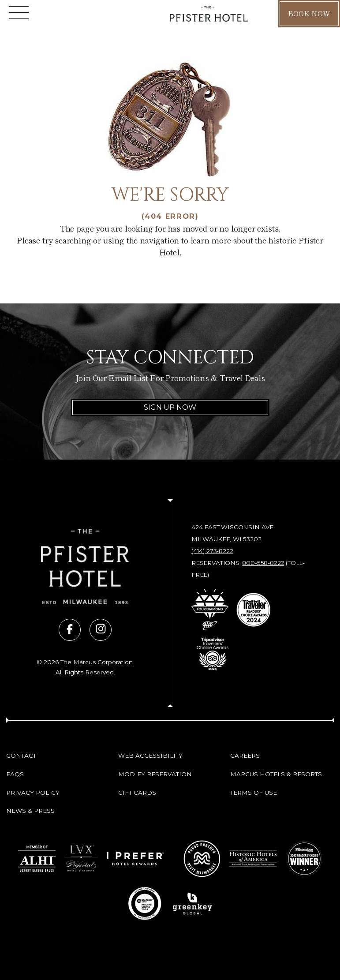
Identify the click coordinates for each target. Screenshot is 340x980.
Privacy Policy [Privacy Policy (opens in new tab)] (33, 793)
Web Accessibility (150, 756)
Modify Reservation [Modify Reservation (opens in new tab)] (155, 774)
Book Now (309, 13)
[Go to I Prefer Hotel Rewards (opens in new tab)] (135, 858)
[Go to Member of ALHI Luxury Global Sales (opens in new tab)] (37, 859)
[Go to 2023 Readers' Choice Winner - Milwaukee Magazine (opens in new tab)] (304, 859)
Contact (21, 756)
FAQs (15, 774)
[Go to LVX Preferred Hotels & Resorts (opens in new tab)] (81, 859)
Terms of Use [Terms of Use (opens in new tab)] (254, 793)
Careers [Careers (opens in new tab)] (245, 756)
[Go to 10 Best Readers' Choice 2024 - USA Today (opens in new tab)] (145, 904)
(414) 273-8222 (212, 551)
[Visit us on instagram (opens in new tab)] (101, 630)
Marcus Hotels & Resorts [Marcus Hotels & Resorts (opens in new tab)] (276, 774)
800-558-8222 (263, 563)
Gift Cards (137, 793)
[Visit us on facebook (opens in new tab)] (70, 630)
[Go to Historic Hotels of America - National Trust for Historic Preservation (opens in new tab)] (253, 858)
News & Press (30, 811)
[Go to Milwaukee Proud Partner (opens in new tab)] (202, 859)
